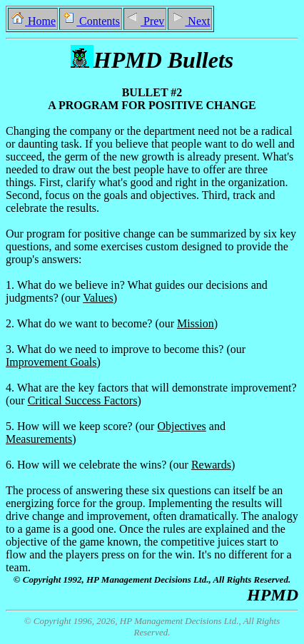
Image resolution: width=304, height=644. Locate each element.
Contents (91, 21)
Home (33, 21)
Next (190, 21)
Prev (145, 21)
